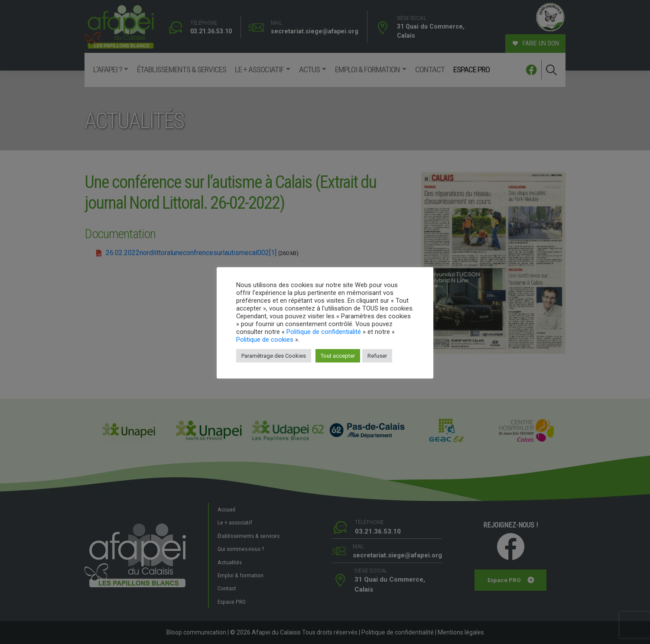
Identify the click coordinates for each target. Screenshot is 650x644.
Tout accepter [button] (338, 356)
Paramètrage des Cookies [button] (274, 356)
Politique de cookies (265, 340)
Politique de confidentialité (324, 332)
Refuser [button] (377, 356)
